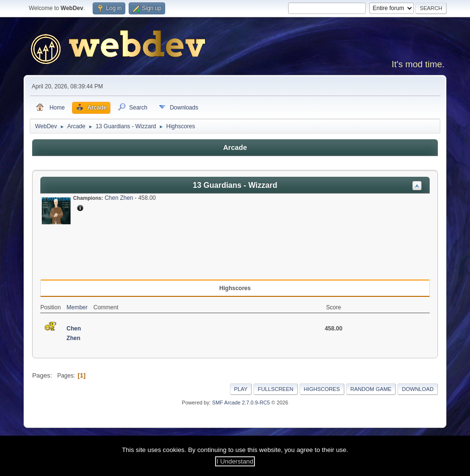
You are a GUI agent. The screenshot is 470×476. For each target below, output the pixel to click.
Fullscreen (276, 389)
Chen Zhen (119, 198)
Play (241, 389)
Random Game (371, 389)
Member (77, 307)
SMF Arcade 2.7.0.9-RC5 (241, 403)
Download (418, 389)
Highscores (322, 389)
